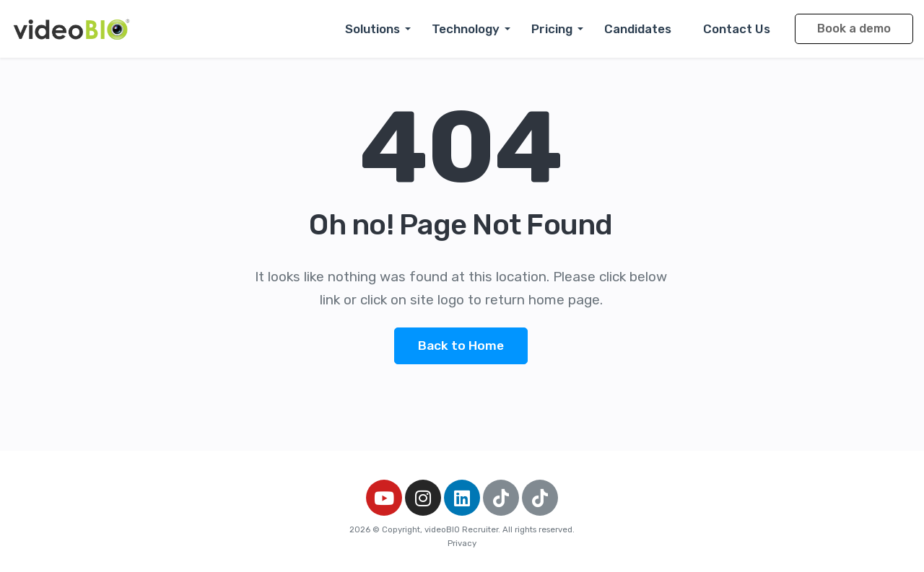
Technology (466, 29)
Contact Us (737, 29)
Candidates (638, 29)
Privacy (462, 543)
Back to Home (461, 346)
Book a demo (854, 28)
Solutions (372, 29)
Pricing (552, 29)
